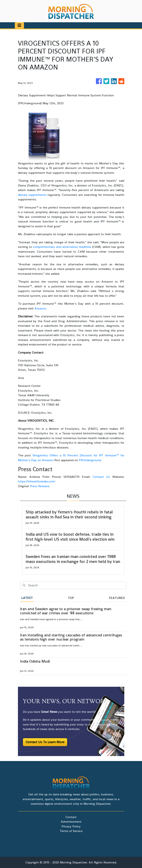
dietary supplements (32, 195)
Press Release (40, 486)
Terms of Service (71, 831)
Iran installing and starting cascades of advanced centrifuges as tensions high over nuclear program (71, 637)
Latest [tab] (27, 598)
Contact (71, 817)
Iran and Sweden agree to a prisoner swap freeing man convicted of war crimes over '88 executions (66, 611)
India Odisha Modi (35, 661)
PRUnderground (90, 460)
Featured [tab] (117, 598)
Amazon (40, 308)
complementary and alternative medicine (62, 247)
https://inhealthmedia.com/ (37, 481)
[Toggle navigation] (19, 25)
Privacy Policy (71, 826)
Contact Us (101, 477)
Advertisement (71, 821)
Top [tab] (71, 598)
